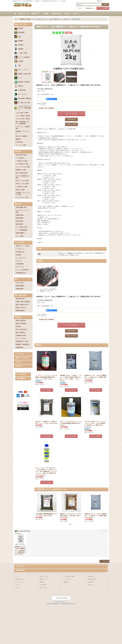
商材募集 (66, 582)
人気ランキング (43, 588)
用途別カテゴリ (43, 579)
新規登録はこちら (90, 8)
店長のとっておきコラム (23, 358)
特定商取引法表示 (92, 579)
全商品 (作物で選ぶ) (21, 155)
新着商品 (42, 582)
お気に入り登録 (71, 124)
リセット (105, 531)
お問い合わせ (71, 119)
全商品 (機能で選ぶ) (21, 207)
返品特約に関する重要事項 (46, 108)
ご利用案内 (90, 582)
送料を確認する (22, 378)
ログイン (80, 8)
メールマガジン (20, 354)
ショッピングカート (20, 582)
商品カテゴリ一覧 (44, 576)
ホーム (17, 576)
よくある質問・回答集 (69, 576)
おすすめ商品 (43, 585)
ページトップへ (105, 561)
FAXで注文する (21, 374)
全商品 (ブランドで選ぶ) (23, 246)
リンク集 (18, 362)
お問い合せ (19, 366)
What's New (91, 576)
